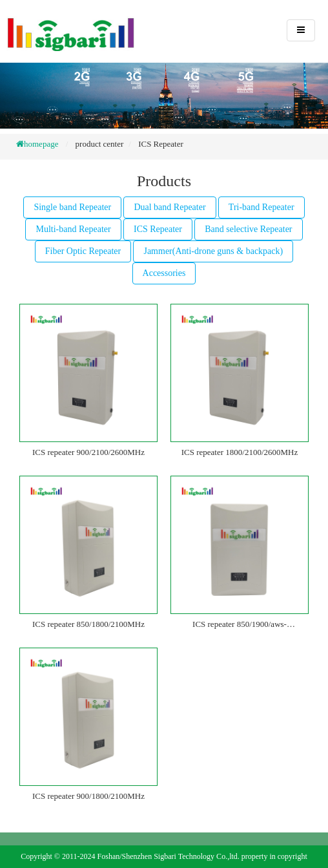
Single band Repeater (72, 207)
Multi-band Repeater (73, 229)
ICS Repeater (161, 144)
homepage (41, 144)
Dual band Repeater (169, 207)
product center (100, 144)
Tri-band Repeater (261, 207)
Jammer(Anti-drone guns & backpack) (213, 251)
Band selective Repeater (248, 229)
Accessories (164, 273)
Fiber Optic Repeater (83, 251)
